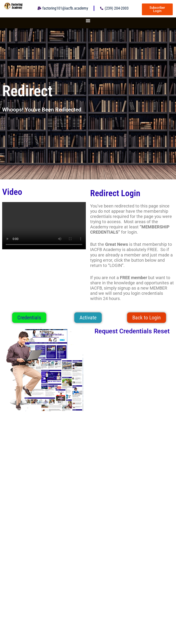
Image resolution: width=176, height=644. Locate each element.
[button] (88, 20)
